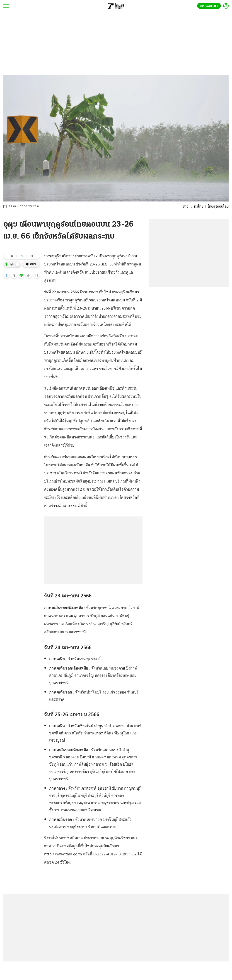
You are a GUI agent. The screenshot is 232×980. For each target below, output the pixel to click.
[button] (6, 275)
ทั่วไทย (199, 207)
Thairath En (209, 6)
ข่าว (186, 207)
